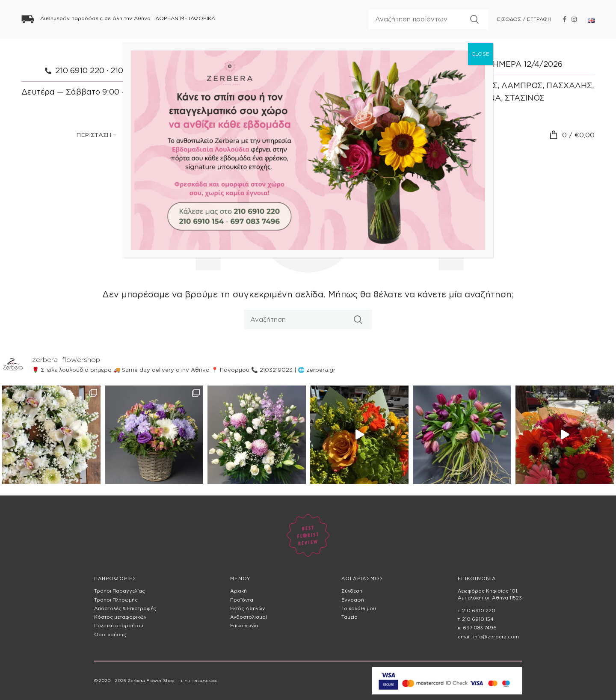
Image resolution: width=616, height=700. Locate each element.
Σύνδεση (352, 591)
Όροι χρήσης (110, 635)
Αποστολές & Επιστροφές (125, 608)
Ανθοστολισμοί (249, 617)
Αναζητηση (474, 19)
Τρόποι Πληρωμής (116, 600)
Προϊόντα (242, 600)
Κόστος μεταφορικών (120, 617)
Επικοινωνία (244, 626)
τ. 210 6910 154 (476, 619)
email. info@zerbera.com (488, 637)
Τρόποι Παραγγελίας (120, 591)
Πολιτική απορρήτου (119, 626)
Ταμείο (349, 617)
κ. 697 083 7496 (477, 628)
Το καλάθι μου (359, 608)
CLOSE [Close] (480, 54)
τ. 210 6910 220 (477, 611)
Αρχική (238, 591)
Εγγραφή (353, 600)
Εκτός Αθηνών (247, 608)
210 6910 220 (80, 70)
